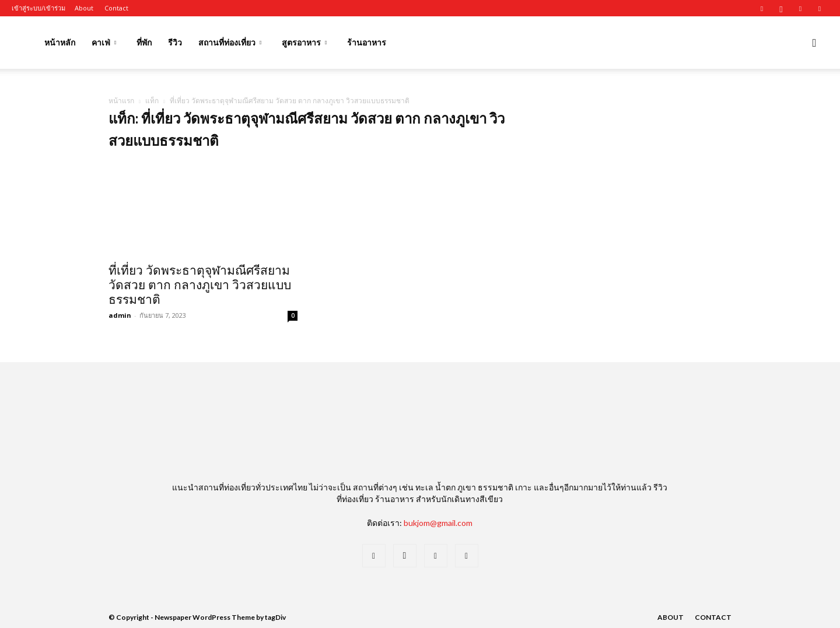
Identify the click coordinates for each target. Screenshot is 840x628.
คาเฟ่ (104, 42)
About (84, 8)
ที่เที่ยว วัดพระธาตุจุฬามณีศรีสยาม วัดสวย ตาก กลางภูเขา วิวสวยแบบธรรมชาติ (200, 285)
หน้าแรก (121, 101)
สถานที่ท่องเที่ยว (230, 42)
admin (120, 315)
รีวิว (175, 42)
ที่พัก (144, 42)
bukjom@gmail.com (438, 523)
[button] (814, 43)
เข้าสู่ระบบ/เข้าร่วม (38, 8)
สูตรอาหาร (304, 42)
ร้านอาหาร (367, 42)
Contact (116, 8)
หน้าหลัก (60, 42)
